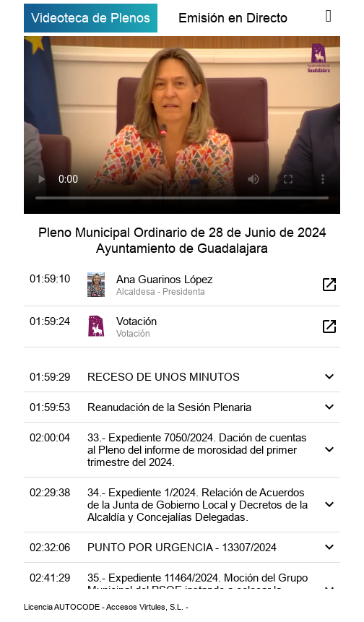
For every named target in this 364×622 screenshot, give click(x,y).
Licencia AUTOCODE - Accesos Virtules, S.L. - (106, 607)
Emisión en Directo (233, 18)
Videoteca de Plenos (91, 18)
